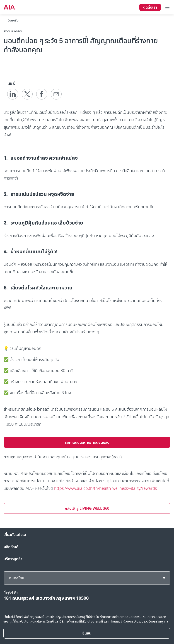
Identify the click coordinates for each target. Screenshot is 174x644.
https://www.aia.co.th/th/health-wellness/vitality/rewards (105, 488)
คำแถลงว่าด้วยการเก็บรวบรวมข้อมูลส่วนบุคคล (139, 621)
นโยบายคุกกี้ (95, 621)
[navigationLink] (9, 7)
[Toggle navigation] (167, 7)
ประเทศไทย (16, 578)
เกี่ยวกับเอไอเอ (15, 535)
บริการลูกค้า (13, 559)
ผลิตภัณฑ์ (11, 547)
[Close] (87, 633)
